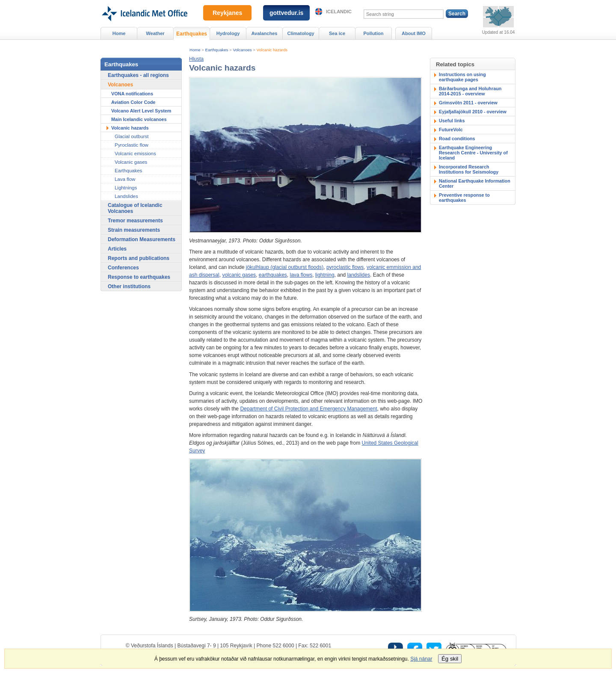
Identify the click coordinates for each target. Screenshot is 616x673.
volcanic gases (239, 275)
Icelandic (339, 12)
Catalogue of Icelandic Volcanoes (135, 208)
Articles (117, 249)
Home (195, 50)
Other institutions (129, 286)
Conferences (123, 268)
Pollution (373, 33)
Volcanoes (242, 50)
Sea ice (337, 33)
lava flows (301, 275)
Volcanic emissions (135, 153)
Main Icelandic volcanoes (139, 119)
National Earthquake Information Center (475, 183)
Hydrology (228, 33)
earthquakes (273, 275)
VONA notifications (132, 94)
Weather (155, 33)
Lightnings (126, 188)
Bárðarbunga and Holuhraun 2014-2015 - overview (470, 91)
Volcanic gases (131, 162)
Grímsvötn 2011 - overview (468, 103)
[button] (196, 59)
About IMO (414, 33)
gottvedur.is (286, 13)
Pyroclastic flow (132, 145)
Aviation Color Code (133, 102)
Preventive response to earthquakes (464, 198)
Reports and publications (139, 258)
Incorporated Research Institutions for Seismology (469, 169)
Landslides (126, 196)
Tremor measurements (135, 221)
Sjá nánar (421, 659)
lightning (325, 275)
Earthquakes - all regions (138, 75)
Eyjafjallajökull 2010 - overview (473, 112)
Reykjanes (227, 13)
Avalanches (265, 33)
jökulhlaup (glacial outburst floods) (285, 267)
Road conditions (457, 139)
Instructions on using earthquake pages (462, 77)
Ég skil (450, 659)
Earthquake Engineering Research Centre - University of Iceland (473, 153)
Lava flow (125, 179)
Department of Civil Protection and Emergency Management (308, 409)
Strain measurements (134, 230)
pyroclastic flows (345, 267)
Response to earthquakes (139, 277)
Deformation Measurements (142, 239)
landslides (359, 275)
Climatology (301, 33)
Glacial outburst (132, 136)
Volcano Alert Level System (141, 111)
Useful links (452, 121)
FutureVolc (451, 130)
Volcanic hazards (272, 50)
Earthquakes (217, 50)
